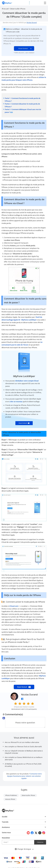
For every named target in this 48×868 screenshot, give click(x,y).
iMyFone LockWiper (24, 376)
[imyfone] (7, 3)
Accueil (6, 9)
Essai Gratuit (23, 48)
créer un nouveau (16, 402)
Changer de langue (24, 849)
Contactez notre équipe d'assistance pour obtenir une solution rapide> (24, 776)
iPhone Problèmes (11, 795)
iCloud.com (14, 606)
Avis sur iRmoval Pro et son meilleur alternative (22, 742)
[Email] (18, 842)
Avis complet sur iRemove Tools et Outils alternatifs (23, 747)
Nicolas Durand (32, 23)
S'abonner (40, 842)
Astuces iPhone (10, 799)
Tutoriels (5, 822)
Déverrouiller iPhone (18, 9)
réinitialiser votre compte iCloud (27, 381)
